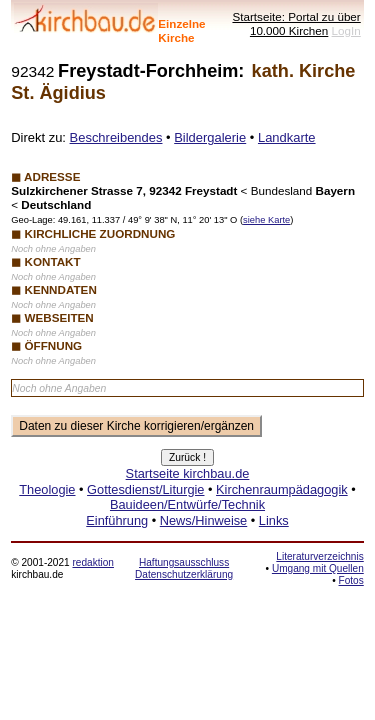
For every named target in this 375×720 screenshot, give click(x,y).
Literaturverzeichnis (319, 556)
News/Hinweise (203, 520)
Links (274, 520)
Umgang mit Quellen (318, 568)
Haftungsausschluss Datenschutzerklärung (184, 568)
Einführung (117, 520)
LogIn (346, 30)
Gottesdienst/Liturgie (145, 489)
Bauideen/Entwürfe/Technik (187, 504)
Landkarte (287, 137)
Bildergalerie (210, 137)
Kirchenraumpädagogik (282, 489)
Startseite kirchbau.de (188, 473)
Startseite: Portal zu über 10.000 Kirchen (296, 23)
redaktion (92, 562)
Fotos (351, 580)
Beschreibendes (116, 137)
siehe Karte (266, 220)
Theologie (47, 489)
